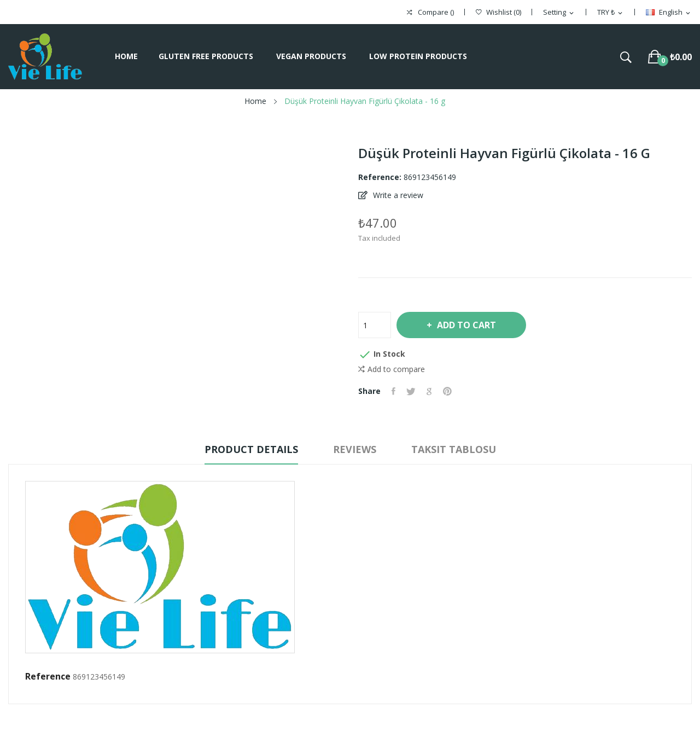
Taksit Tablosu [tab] (454, 449)
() (498, 12)
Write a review (397, 195)
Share (393, 391)
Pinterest (447, 391)
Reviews (355, 449)
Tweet (411, 391)
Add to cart (465, 325)
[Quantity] (375, 325)
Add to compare (392, 369)
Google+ (429, 391)
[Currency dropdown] (611, 13)
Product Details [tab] (251, 449)
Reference (48, 676)
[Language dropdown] (669, 13)
